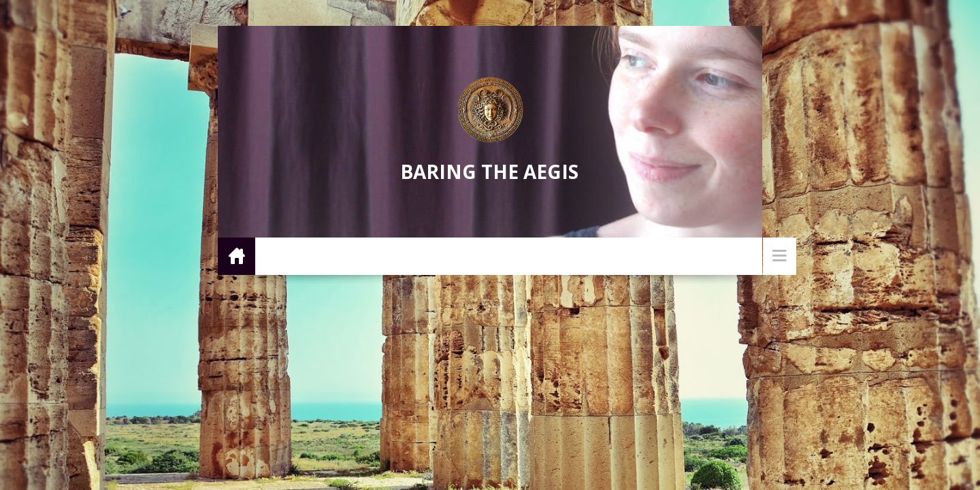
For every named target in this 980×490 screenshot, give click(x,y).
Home (236, 256)
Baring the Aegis (489, 171)
